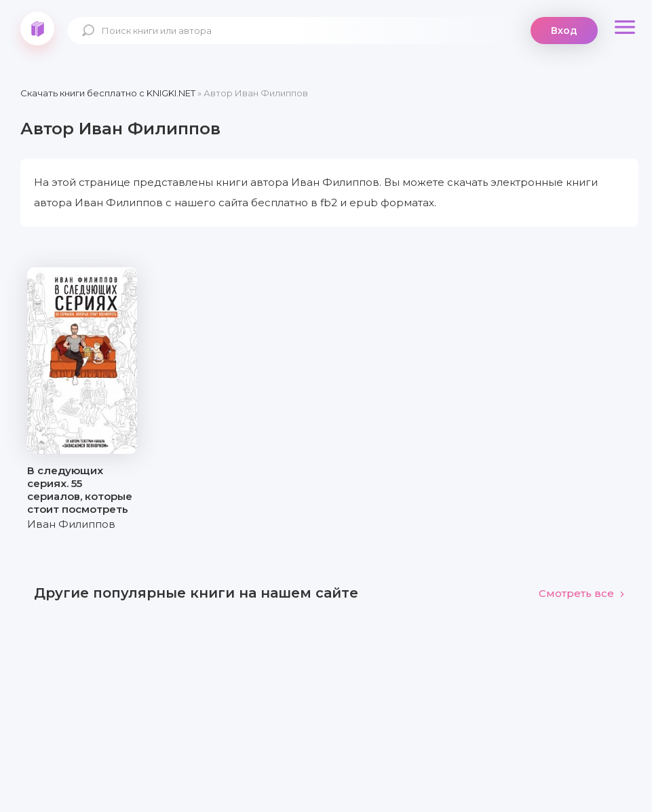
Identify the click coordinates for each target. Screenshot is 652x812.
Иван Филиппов (71, 524)
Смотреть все (582, 593)
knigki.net (37, 28)
